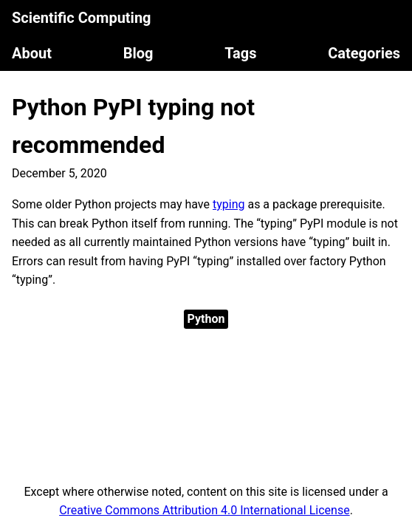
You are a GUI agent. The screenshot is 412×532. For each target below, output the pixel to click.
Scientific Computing (82, 18)
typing (229, 204)
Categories (364, 53)
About (32, 53)
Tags (240, 53)
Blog (138, 53)
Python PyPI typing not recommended (133, 126)
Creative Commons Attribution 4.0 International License (204, 510)
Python (206, 319)
